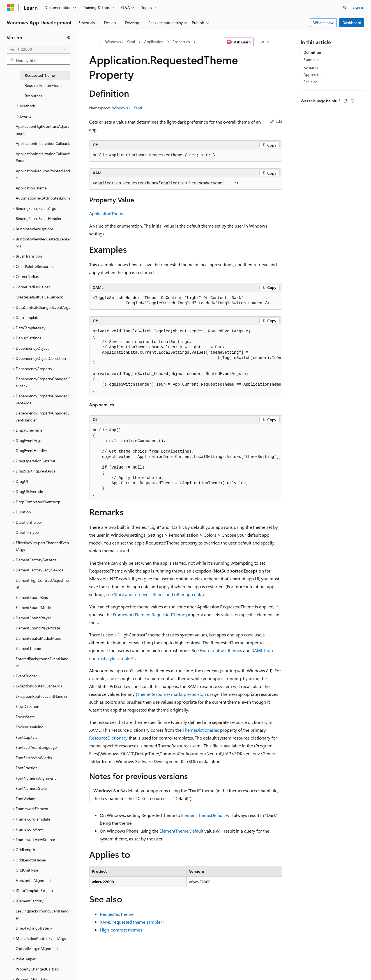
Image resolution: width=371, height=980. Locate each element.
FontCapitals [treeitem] (26, 737)
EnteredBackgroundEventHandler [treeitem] (42, 662)
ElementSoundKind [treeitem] (32, 597)
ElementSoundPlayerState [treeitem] (38, 628)
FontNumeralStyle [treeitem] (31, 788)
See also (310, 82)
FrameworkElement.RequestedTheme (149, 614)
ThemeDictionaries (201, 730)
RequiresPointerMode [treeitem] (43, 85)
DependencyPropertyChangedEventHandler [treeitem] (43, 416)
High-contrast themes (221, 650)
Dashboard (352, 23)
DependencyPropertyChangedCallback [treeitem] (43, 382)
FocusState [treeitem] (25, 717)
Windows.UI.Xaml (120, 42)
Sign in (358, 7)
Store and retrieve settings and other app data (158, 594)
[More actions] (277, 42)
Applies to (312, 74)
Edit (276, 121)
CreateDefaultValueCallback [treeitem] (39, 297)
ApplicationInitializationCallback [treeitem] (43, 143)
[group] (186, 361)
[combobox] (38, 49)
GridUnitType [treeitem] (27, 870)
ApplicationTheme (107, 213)
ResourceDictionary (108, 738)
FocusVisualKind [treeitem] (30, 727)
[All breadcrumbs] (94, 42)
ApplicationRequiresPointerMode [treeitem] (43, 174)
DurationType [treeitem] (27, 532)
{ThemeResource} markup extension (171, 694)
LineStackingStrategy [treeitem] (34, 928)
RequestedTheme (117, 914)
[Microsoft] (10, 8)
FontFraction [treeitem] (27, 768)
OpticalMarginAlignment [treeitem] (37, 948)
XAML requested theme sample (130, 922)
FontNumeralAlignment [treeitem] (36, 778)
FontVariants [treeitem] (26, 799)
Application (154, 42)
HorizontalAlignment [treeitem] (33, 880)
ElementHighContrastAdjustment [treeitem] (42, 584)
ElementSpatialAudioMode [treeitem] (38, 638)
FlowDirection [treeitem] (27, 706)
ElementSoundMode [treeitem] (33, 607)
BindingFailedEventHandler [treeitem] (39, 218)
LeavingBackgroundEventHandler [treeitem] (42, 914)
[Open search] (345, 8)
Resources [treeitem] (33, 96)
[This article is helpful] (346, 101)
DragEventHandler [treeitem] (31, 450)
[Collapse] (69, 38)
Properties (181, 42)
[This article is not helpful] (352, 101)
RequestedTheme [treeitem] (40, 75)
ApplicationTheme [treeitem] (31, 188)
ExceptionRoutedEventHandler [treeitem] (42, 696)
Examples (311, 60)
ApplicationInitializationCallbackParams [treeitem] (43, 157)
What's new (323, 23)
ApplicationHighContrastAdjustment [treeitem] (42, 130)
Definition (312, 52)
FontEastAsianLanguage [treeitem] (36, 747)
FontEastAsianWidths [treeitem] (34, 758)
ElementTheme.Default (203, 815)
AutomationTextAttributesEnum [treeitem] (43, 198)
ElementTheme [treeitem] (28, 648)
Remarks (311, 67)
